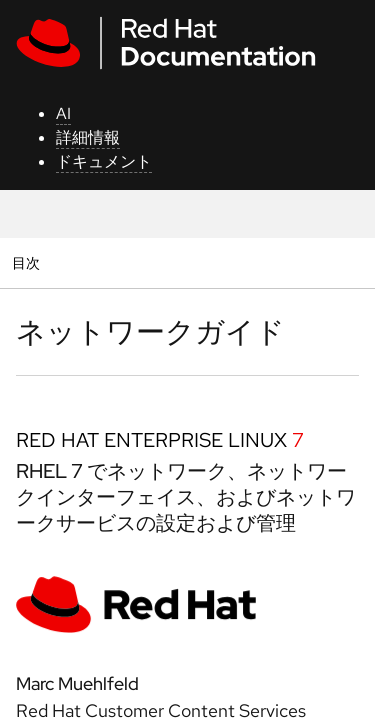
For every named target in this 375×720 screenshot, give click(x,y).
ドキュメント (104, 161)
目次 (28, 262)
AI (63, 113)
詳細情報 (88, 137)
